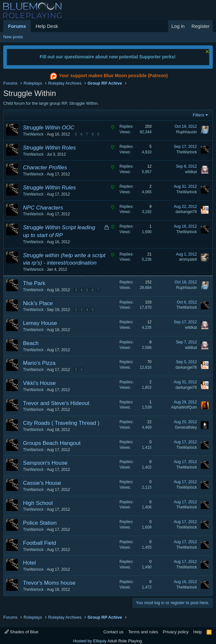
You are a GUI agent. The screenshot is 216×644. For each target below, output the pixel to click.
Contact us (113, 632)
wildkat (191, 172)
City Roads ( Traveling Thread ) (61, 423)
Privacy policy (176, 632)
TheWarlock (33, 134)
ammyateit (188, 259)
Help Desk (47, 26)
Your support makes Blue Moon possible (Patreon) (108, 76)
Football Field (40, 543)
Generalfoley (186, 427)
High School (38, 503)
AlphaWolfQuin (184, 407)
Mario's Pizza (39, 363)
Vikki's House (39, 383)
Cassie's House (42, 483)
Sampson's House (45, 463)
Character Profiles (45, 167)
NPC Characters (43, 208)
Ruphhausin (187, 132)
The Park (34, 283)
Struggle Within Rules (49, 188)
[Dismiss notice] (206, 52)
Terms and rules (143, 632)
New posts (13, 37)
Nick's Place (38, 303)
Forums (17, 26)
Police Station (40, 523)
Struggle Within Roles (49, 148)
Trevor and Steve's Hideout (56, 403)
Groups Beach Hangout (52, 443)
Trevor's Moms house (49, 583)
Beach (31, 343)
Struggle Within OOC (49, 128)
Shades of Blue (22, 632)
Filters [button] (198, 115)
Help (198, 632)
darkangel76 (186, 212)
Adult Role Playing (125, 641)
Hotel (29, 563)
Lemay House (40, 323)
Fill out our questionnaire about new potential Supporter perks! (108, 57)
